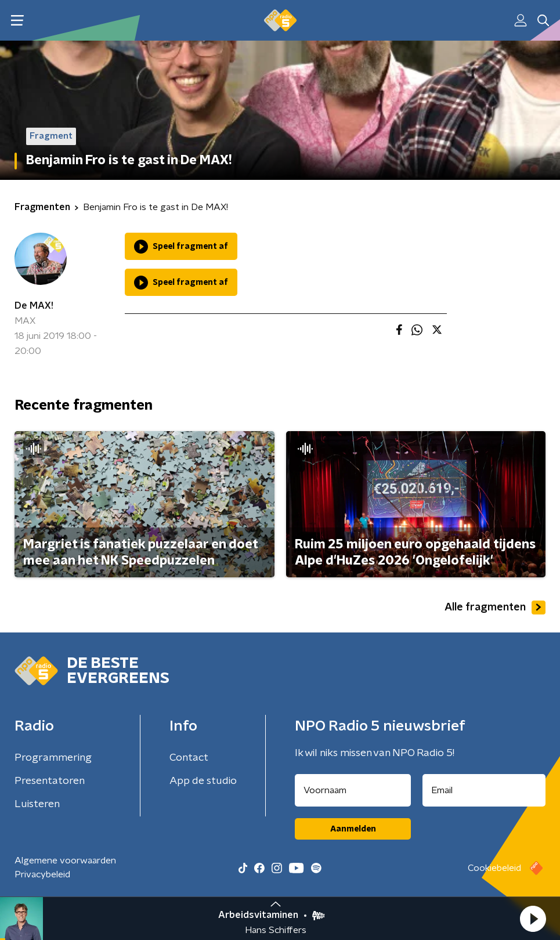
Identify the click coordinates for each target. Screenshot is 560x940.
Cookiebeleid (494, 868)
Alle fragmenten (495, 608)
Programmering (53, 758)
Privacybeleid (42, 874)
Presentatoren (50, 781)
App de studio (203, 781)
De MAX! (34, 306)
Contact (189, 758)
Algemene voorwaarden (65, 861)
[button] (533, 919)
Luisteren (37, 804)
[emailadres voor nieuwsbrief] (484, 790)
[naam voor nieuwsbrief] (353, 790)
